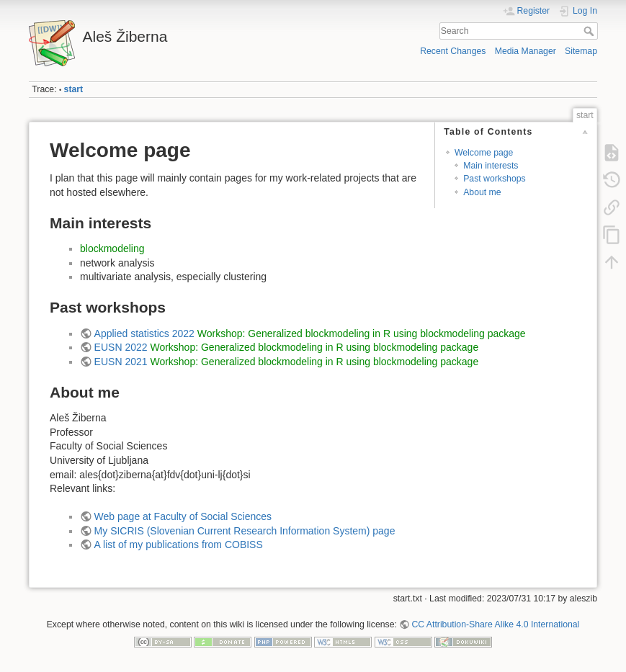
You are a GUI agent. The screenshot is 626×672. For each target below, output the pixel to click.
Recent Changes (453, 51)
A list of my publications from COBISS (179, 545)
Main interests (491, 166)
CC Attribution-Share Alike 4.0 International (495, 624)
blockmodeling (112, 248)
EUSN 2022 (121, 347)
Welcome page (484, 153)
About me (482, 192)
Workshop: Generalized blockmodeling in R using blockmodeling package (362, 333)
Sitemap (581, 51)
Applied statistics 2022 (144, 333)
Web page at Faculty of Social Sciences (183, 516)
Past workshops (494, 179)
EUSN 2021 (121, 362)
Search (590, 31)
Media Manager (526, 51)
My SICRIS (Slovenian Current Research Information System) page (245, 531)
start (74, 89)
